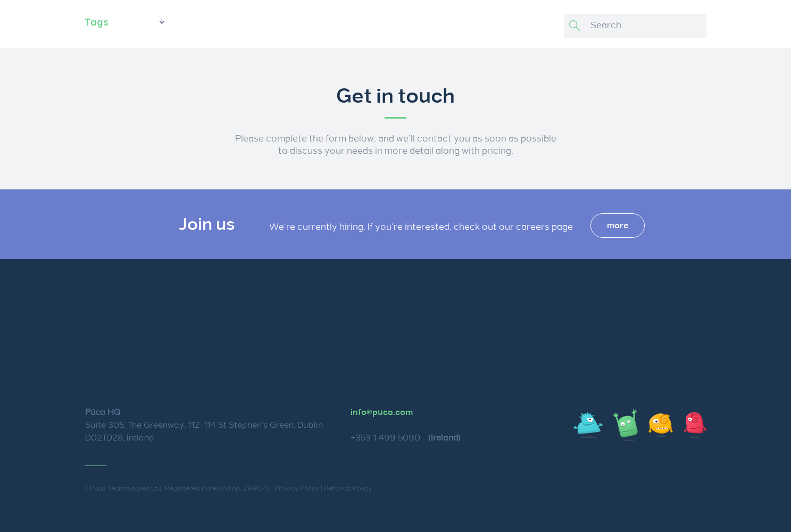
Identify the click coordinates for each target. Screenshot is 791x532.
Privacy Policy (297, 488)
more (618, 226)
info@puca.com (382, 412)
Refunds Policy (348, 488)
